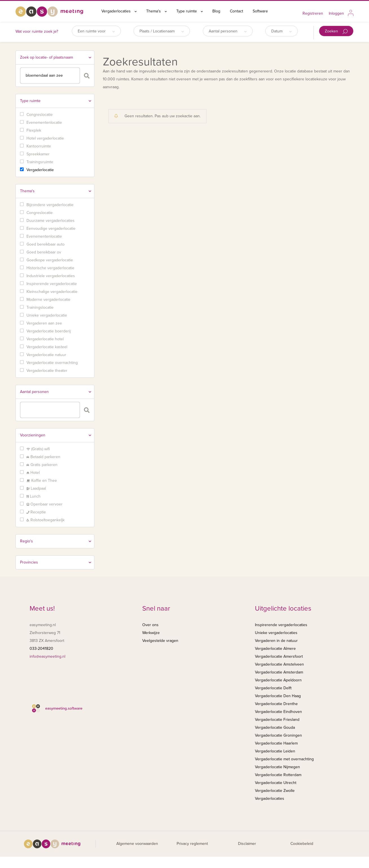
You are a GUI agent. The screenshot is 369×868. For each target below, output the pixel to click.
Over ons (150, 625)
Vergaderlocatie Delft (273, 688)
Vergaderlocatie (40, 170)
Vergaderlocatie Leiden (275, 751)
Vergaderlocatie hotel (45, 339)
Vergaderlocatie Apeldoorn (278, 680)
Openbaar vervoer (45, 504)
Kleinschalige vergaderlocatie (52, 292)
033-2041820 (41, 649)
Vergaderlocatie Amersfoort (279, 656)
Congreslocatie (40, 115)
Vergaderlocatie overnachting (52, 363)
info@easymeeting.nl (47, 656)
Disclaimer (247, 844)
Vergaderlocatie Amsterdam (279, 672)
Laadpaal (36, 488)
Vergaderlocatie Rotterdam (278, 775)
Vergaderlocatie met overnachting (284, 759)
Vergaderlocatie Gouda (275, 727)
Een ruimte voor (96, 31)
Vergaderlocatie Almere (275, 649)
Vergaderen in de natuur (276, 641)
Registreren (313, 13)
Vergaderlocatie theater (47, 371)
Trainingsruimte (40, 162)
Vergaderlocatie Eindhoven (278, 712)
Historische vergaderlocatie (50, 268)
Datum (282, 31)
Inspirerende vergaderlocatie (52, 284)
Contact (236, 11)
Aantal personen (228, 31)
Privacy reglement (192, 844)
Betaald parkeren (43, 457)
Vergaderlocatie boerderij (49, 331)
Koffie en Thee (42, 481)
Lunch (34, 496)
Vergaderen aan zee (44, 323)
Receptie (36, 512)
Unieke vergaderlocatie (47, 315)
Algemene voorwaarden (137, 844)
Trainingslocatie (40, 307)
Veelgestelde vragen (160, 641)
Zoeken (336, 31)
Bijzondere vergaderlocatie (50, 205)
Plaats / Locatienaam (162, 31)
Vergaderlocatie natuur (46, 355)
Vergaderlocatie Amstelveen (279, 664)
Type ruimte (190, 11)
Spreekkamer (38, 154)
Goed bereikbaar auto (45, 244)
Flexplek (34, 130)
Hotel (33, 473)
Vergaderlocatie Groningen (278, 735)
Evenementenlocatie (44, 122)
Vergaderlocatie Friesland (277, 720)
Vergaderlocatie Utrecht (276, 783)
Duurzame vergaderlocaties (51, 221)
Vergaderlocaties (119, 11)
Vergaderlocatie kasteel (47, 347)
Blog (216, 11)
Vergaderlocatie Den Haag (278, 696)
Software (260, 11)
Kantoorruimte (39, 146)
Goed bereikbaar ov (44, 252)
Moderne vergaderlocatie (48, 300)
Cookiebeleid (302, 844)
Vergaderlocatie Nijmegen (277, 767)
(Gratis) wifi (38, 449)
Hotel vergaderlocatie (45, 138)
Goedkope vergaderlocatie (50, 260)
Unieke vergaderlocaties (276, 633)
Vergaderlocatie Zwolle (275, 791)
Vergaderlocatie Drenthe (276, 704)
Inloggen (336, 13)
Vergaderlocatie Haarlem (276, 743)
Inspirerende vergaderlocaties (281, 625)
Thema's (156, 11)
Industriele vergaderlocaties (51, 276)
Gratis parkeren (42, 465)
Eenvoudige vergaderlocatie (51, 228)
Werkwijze (151, 633)
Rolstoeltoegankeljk (45, 520)
